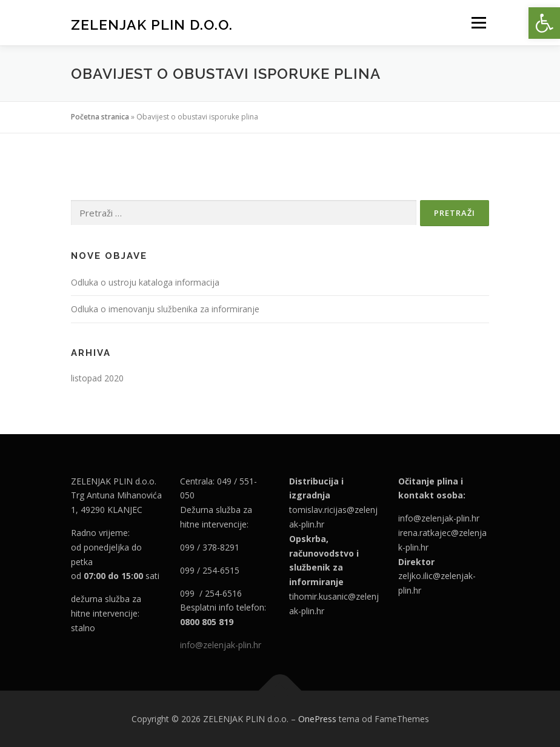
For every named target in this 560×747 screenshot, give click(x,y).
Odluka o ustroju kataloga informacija (145, 282)
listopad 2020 (97, 378)
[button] (544, 23)
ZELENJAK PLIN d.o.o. (152, 24)
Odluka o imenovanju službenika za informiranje (165, 309)
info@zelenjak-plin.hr (221, 645)
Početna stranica (100, 117)
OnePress (317, 719)
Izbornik (478, 22)
